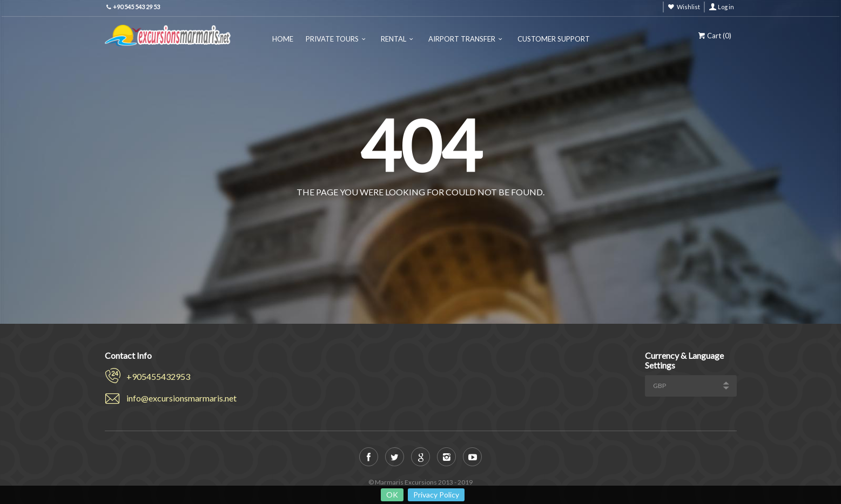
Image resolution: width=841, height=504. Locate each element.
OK (392, 495)
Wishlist (688, 7)
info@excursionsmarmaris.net (181, 398)
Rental (393, 39)
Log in (726, 7)
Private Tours (332, 39)
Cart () (714, 36)
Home (283, 39)
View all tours (462, 218)
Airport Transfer (462, 39)
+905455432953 (158, 376)
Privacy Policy (436, 495)
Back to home (379, 218)
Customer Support (554, 39)
